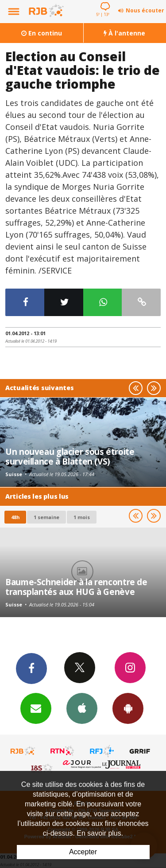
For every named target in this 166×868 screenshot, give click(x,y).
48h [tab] (15, 517)
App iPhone (82, 708)
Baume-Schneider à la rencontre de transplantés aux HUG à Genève (76, 587)
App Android (128, 708)
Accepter (83, 852)
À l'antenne (124, 33)
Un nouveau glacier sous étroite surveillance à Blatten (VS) (70, 456)
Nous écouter (145, 10)
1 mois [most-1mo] (82, 517)
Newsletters (36, 708)
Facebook (31, 668)
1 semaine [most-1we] (46, 517)
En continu (42, 33)
